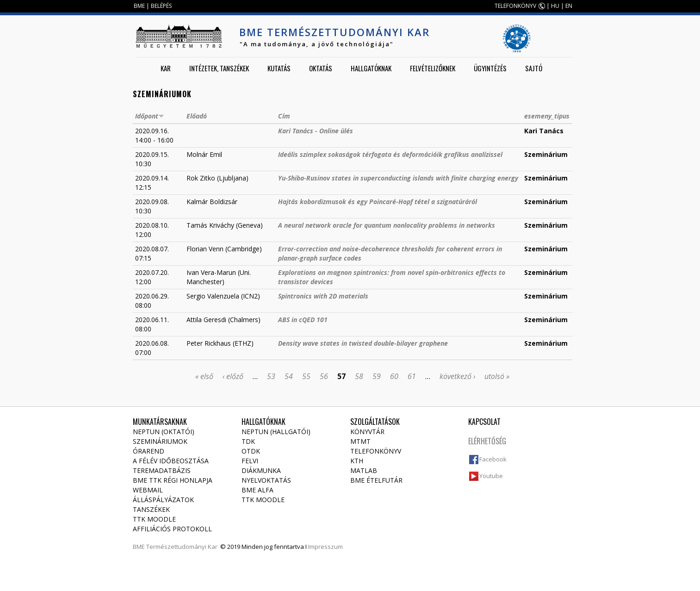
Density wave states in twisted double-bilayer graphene (363, 343)
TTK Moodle (154, 519)
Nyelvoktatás (266, 480)
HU (555, 6)
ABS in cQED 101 (303, 320)
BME (139, 6)
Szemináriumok (160, 441)
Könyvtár (367, 432)
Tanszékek (151, 509)
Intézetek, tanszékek (219, 68)
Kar (166, 68)
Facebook (493, 459)
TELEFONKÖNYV (515, 6)
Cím (284, 116)
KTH (357, 461)
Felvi (250, 461)
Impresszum (325, 547)
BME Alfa (257, 490)
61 (412, 376)
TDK (248, 441)
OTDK (251, 451)
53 (271, 376)
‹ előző (233, 376)
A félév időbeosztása (171, 461)
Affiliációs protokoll (172, 529)
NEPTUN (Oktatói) (164, 432)
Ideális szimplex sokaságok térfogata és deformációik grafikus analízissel (390, 154)
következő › (457, 376)
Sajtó (534, 68)
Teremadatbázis (162, 470)
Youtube (491, 476)
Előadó (197, 116)
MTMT (360, 441)
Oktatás (321, 68)
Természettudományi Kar (182, 547)
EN (569, 6)
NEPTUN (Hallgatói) (276, 432)
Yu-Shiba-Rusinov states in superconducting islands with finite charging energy (398, 178)
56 (324, 376)
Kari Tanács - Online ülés (316, 131)
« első (204, 376)
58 (359, 376)
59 (377, 376)
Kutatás (279, 68)
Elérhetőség (487, 441)
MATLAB (364, 470)
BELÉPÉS (161, 6)
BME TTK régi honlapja (173, 480)
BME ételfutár (376, 480)
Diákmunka (261, 470)
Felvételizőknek (433, 68)
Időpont (150, 116)
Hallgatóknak (371, 68)
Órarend (149, 451)
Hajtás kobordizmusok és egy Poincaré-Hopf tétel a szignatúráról (378, 202)
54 (289, 376)
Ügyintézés (490, 68)
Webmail (148, 490)
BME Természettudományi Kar (335, 32)
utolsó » (497, 376)
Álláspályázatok (163, 500)
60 (394, 376)
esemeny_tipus (547, 116)
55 (306, 376)
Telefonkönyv (376, 451)
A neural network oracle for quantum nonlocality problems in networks (387, 225)
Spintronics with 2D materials (323, 296)
